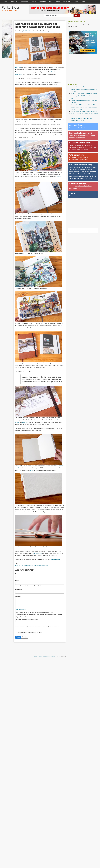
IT (93, 167)
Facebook (79, 150)
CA (82, 167)
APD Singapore (73, 157)
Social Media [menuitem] (67, 2)
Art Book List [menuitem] (14, 2)
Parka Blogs (11, 7)
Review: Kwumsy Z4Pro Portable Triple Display (84, 94)
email (72, 150)
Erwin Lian (25, 422)
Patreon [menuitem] (58, 2)
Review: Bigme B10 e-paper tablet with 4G (83, 105)
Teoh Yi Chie (27, 31)
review (32, 470)
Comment (18, 596)
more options (38, 553)
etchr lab (18, 566)
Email (17, 581)
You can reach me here (75, 196)
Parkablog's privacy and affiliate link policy (44, 658)
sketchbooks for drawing (41, 566)
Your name (18, 574)
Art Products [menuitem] (24, 2)
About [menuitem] (83, 2)
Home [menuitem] (5, 2)
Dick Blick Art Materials (79, 169)
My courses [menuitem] (42, 2)
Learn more (88, 178)
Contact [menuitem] (76, 2)
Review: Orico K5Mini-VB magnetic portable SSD (84, 111)
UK (85, 167)
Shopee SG (78, 172)
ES (96, 167)
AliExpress (72, 172)
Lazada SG (87, 172)
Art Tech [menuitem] (34, 2)
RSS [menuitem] (51, 2)
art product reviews (27, 566)
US (80, 167)
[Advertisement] (81, 67)
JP (71, 169)
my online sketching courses (83, 128)
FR (91, 167)
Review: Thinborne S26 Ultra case (80, 87)
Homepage (18, 589)
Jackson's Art (89, 169)
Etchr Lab (18, 67)
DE (88, 167)
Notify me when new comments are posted (30, 634)
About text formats (21, 611)
